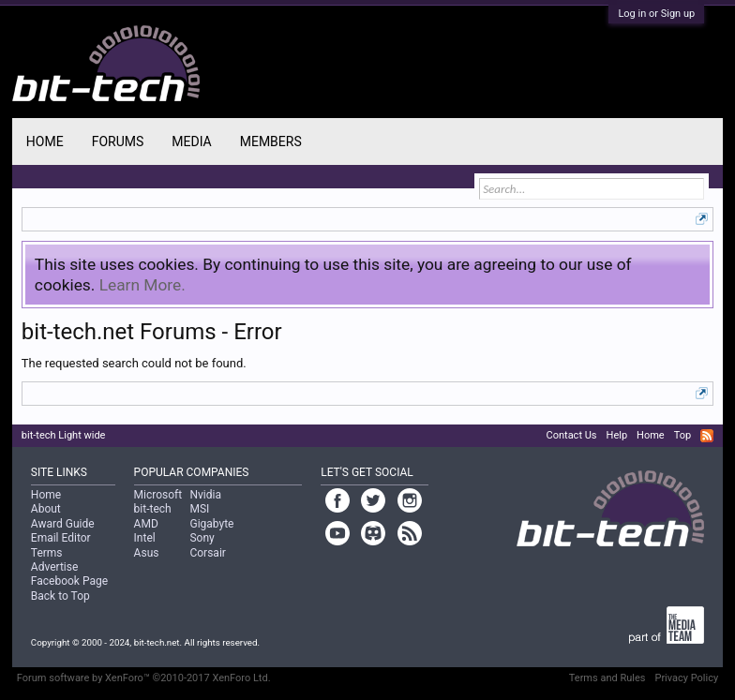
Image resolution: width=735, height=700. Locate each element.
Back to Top (60, 596)
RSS (707, 436)
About (46, 509)
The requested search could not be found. (134, 363)
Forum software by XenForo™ (144, 678)
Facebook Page (69, 581)
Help (617, 435)
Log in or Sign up (656, 14)
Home (45, 141)
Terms (47, 553)
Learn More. (142, 285)
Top (682, 435)
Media (191, 141)
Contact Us (572, 435)
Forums (118, 141)
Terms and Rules (607, 678)
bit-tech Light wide (64, 435)
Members (271, 141)
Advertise (54, 567)
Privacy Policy (686, 678)
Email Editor (61, 538)
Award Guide (63, 524)
